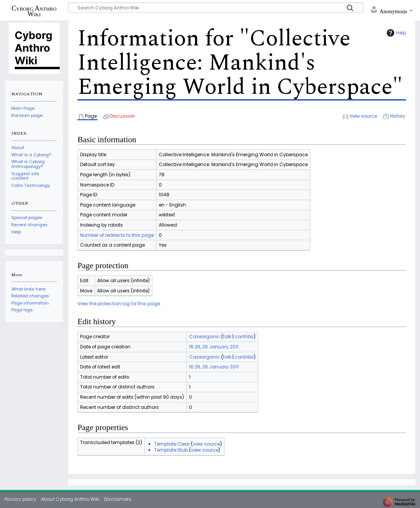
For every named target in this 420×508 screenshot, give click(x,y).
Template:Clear (172, 444)
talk (227, 336)
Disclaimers (118, 499)
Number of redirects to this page (117, 235)
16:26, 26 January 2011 (214, 347)
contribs (244, 336)
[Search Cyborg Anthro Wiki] (216, 7)
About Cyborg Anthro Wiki (70, 499)
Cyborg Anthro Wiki (34, 11)
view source (206, 444)
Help (395, 33)
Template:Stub (171, 450)
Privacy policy (20, 499)
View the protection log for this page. (119, 304)
